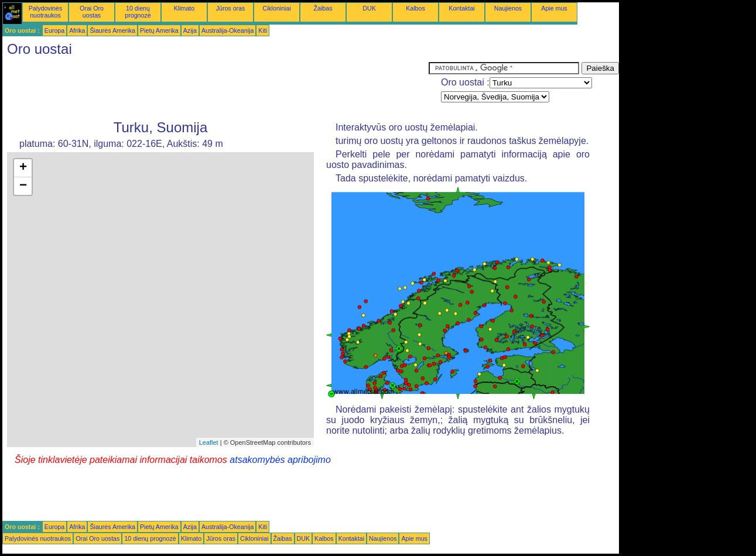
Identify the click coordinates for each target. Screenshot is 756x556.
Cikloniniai (277, 8)
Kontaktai (461, 8)
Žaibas (323, 8)
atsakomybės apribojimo (280, 460)
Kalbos (415, 8)
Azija (190, 30)
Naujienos (508, 8)
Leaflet (209, 442)
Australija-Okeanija (228, 30)
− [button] (23, 186)
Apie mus (554, 8)
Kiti (263, 30)
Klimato (184, 8)
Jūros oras (231, 8)
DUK (369, 8)
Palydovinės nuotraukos (45, 12)
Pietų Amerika (159, 30)
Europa (54, 30)
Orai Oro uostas (92, 12)
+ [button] (23, 168)
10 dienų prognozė (138, 12)
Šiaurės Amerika (112, 30)
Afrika (77, 30)
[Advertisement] (215, 88)
